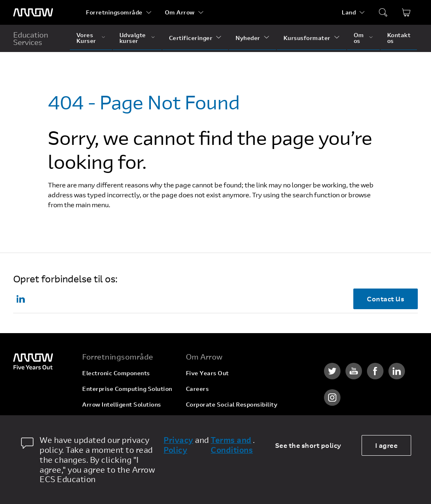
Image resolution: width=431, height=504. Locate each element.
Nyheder (248, 38)
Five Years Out (207, 373)
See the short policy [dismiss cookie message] (308, 445)
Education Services (31, 38)
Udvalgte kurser (133, 38)
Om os (359, 38)
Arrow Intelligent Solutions (122, 404)
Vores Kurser (86, 38)
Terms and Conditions (232, 445)
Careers (198, 389)
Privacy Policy (179, 445)
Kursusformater (307, 38)
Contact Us (386, 299)
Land (349, 12)
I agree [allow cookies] (387, 445)
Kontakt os (399, 38)
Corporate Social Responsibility (232, 404)
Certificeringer (191, 38)
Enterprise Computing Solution (127, 389)
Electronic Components (116, 373)
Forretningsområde (114, 12)
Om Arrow (180, 12)
